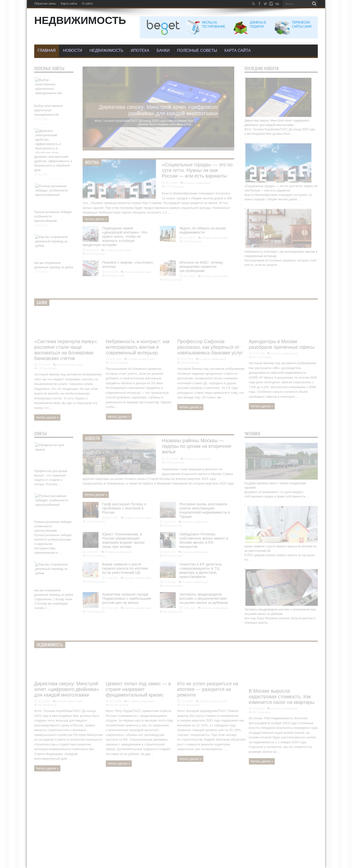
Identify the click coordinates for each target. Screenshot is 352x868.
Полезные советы (197, 51)
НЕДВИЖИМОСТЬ (80, 20)
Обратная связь (45, 4)
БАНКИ (163, 51)
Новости (72, 51)
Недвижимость (106, 51)
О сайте (87, 4)
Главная (47, 51)
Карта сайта (69, 4)
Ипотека (140, 51)
